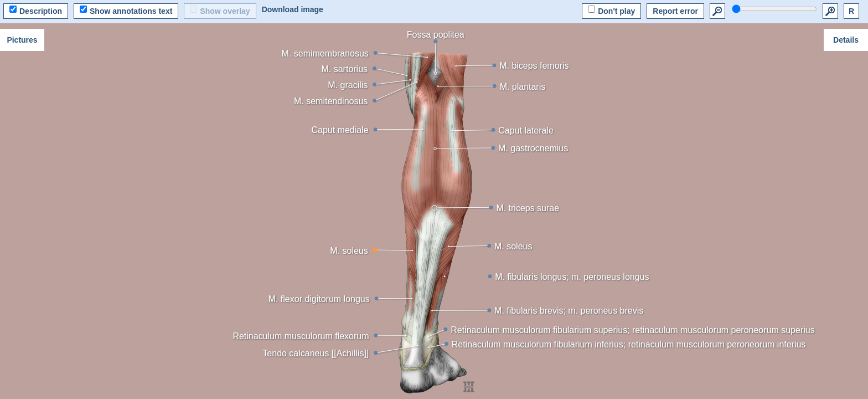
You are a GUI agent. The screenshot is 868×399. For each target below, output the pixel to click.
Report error (675, 11)
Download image (293, 9)
